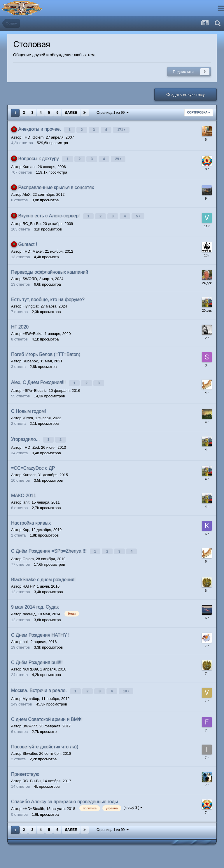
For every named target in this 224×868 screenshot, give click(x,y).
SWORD (30, 274)
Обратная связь (121, 858)
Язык (94, 858)
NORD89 (30, 659)
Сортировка (199, 112)
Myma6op (31, 687)
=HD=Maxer (33, 246)
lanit (26, 494)
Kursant (29, 163)
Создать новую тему (185, 95)
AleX (26, 191)
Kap (26, 521)
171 (122, 129)
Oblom (28, 549)
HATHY (28, 576)
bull (25, 632)
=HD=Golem (33, 136)
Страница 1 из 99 (113, 113)
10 (127, 680)
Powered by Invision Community (112, 865)
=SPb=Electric (34, 384)
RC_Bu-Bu (32, 219)
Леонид (29, 604)
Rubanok (30, 356)
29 (119, 157)
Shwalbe (30, 742)
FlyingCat (30, 301)
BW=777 (30, 714)
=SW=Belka (33, 329)
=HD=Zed (31, 439)
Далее (71, 113)
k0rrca (28, 411)
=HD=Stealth (33, 797)
